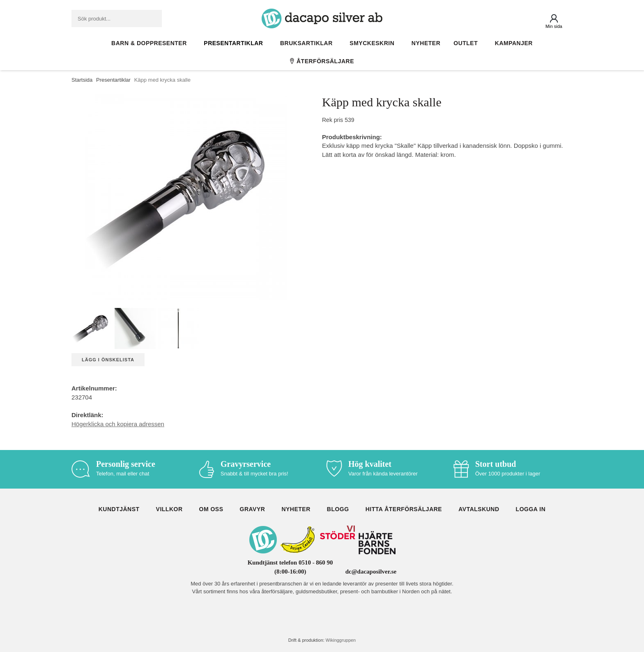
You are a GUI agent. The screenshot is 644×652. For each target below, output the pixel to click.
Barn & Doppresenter (151, 43)
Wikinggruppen (341, 640)
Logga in (531, 509)
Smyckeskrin (374, 43)
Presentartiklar (235, 43)
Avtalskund (479, 509)
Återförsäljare (322, 61)
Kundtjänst (119, 509)
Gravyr (253, 509)
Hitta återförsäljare (404, 509)
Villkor (169, 509)
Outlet (468, 43)
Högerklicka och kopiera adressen (118, 424)
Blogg (338, 509)
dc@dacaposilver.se (371, 572)
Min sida (554, 26)
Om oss (211, 509)
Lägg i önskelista (108, 360)
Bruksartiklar (308, 43)
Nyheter (426, 43)
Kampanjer (514, 43)
